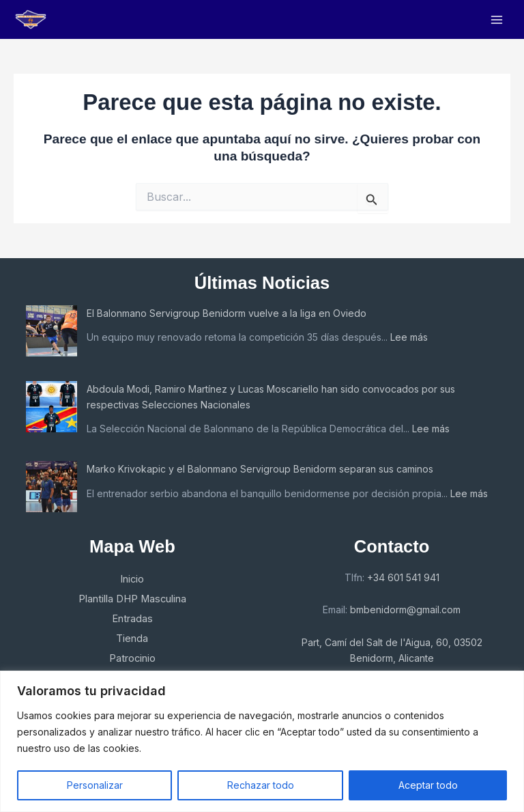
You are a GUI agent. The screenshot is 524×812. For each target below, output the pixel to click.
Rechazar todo (261, 785)
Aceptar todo (428, 785)
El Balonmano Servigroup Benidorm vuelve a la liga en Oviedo (227, 313)
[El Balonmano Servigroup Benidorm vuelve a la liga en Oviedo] (52, 331)
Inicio (132, 579)
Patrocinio (132, 658)
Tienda (132, 639)
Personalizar (95, 785)
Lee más (409, 337)
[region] (262, 741)
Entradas (132, 619)
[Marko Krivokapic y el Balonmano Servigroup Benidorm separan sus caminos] (52, 487)
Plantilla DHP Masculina (132, 599)
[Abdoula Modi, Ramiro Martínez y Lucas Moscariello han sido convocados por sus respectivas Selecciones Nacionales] (52, 407)
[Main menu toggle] (497, 19)
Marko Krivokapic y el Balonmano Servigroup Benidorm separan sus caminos (260, 469)
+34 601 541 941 (403, 577)
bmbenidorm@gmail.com (405, 610)
